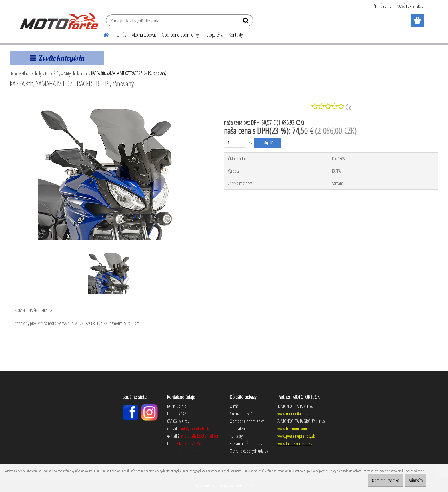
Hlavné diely (32, 73)
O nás (121, 35)
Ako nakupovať (144, 35)
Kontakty (236, 35)
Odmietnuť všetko (375, 481)
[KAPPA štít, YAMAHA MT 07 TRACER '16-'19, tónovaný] (109, 99)
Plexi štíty (53, 73)
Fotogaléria (214, 35)
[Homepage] (103, 34)
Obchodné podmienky (180, 35)
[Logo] (59, 21)
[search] (246, 22)
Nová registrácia (410, 6)
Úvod (14, 73)
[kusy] (235, 143)
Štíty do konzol (76, 73)
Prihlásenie (382, 6)
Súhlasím (412, 481)
